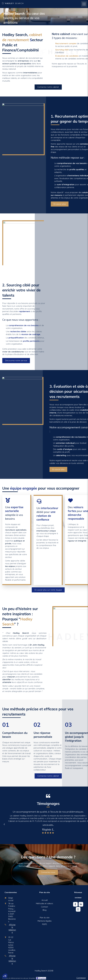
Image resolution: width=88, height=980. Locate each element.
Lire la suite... (48, 825)
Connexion (81, 978)
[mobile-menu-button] (84, 4)
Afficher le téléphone (12, 929)
